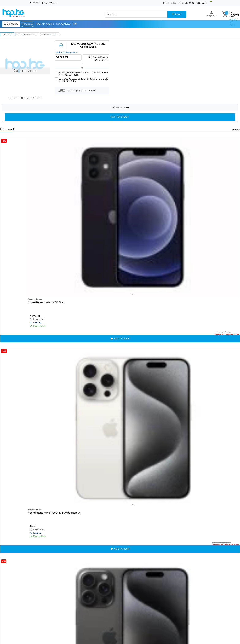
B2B (75, 24)
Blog (174, 3)
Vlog (181, 3)
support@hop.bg (50, 3)
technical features (65, 52)
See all (236, 130)
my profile (212, 14)
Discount (27, 24)
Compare (101, 60)
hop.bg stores (63, 24)
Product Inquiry (98, 57)
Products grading (45, 24)
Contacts (202, 3)
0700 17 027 (36, 3)
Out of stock (120, 117)
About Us (190, 3)
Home (166, 3)
